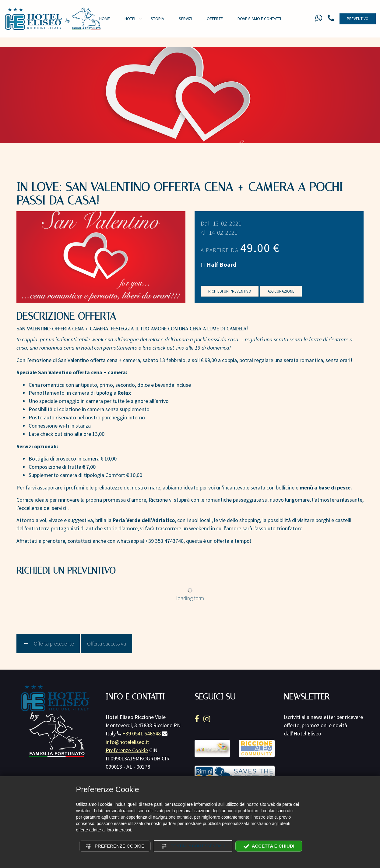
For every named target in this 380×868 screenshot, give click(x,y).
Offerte (215, 19)
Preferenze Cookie (115, 846)
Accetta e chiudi (269, 846)
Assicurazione (281, 293)
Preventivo (358, 19)
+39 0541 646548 (142, 736)
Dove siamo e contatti (259, 19)
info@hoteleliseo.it (127, 744)
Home (105, 19)
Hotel (130, 19)
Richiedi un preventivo (230, 293)
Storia (157, 19)
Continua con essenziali (193, 846)
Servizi (185, 19)
